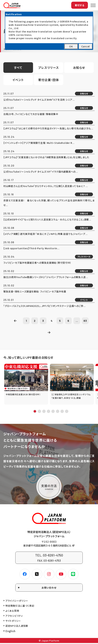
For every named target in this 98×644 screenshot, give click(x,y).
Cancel (86, 46)
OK (71, 46)
